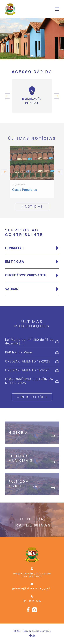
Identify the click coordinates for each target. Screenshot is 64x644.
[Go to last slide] (7, 96)
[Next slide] (57, 96)
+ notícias (32, 217)
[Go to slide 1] (32, 56)
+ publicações (32, 408)
